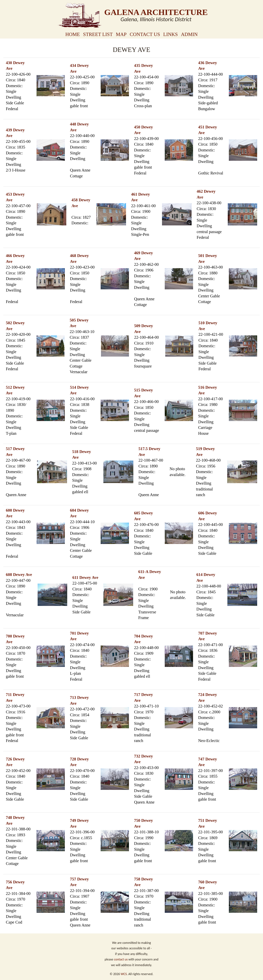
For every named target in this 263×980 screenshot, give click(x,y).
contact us (121, 959)
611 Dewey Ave (85, 577)
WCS (124, 974)
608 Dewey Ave (19, 575)
